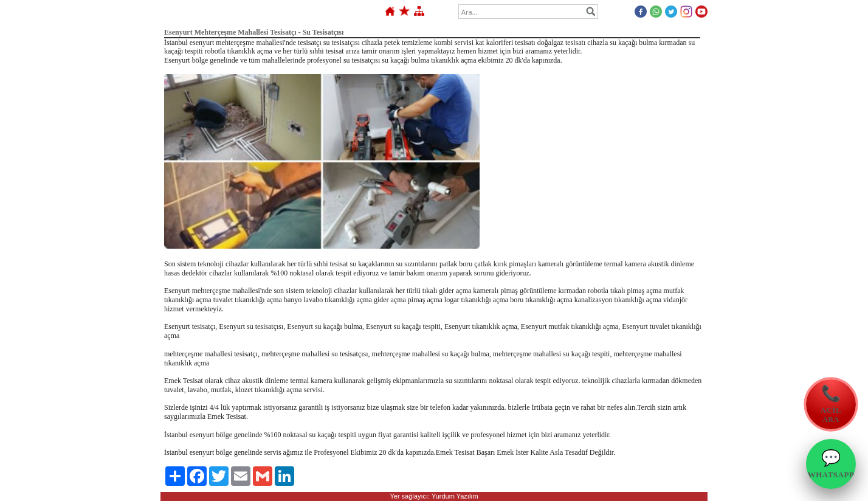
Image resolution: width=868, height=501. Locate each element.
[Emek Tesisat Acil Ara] (831, 404)
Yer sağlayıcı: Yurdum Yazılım (434, 496)
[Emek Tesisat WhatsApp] (831, 464)
